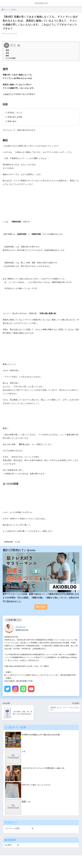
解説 (7, 56)
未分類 (17, 542)
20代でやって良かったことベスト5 (36, 785)
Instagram (15, 693)
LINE (23, 693)
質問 (7, 50)
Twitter (7, 693)
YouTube (31, 693)
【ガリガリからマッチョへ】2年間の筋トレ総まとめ (43, 768)
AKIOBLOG (41, 3)
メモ (23, 751)
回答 (7, 53)
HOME (41, 859)
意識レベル (26, 802)
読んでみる (41, 607)
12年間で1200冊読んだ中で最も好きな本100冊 (41, 735)
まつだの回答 (11, 58)
